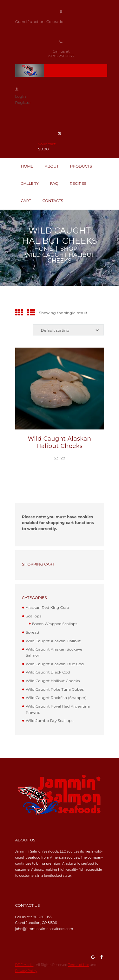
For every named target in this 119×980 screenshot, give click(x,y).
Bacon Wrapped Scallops (55, 624)
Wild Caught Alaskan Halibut (53, 641)
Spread (32, 632)
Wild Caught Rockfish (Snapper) (56, 698)
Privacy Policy (26, 971)
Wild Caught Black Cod (48, 672)
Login (21, 96)
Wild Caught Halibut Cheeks (53, 681)
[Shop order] (68, 330)
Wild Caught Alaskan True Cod (55, 664)
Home (44, 249)
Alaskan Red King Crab (47, 607)
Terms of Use (79, 965)
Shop (69, 249)
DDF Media (24, 965)
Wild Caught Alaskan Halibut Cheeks (59, 442)
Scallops (33, 616)
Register (23, 102)
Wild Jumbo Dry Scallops (50, 721)
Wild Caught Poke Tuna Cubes (55, 689)
